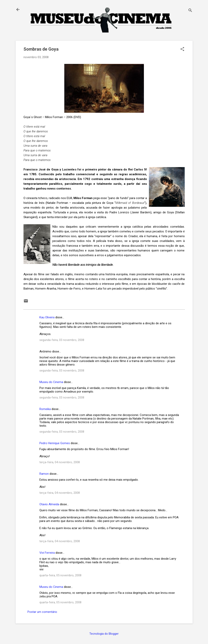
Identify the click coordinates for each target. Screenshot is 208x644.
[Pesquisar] (190, 11)
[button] (182, 49)
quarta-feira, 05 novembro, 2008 (60, 575)
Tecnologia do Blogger (104, 634)
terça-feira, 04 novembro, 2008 (60, 462)
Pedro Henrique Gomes (55, 443)
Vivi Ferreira (47, 553)
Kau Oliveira (47, 317)
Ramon (44, 474)
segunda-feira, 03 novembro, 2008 (62, 340)
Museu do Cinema (51, 382)
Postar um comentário (42, 612)
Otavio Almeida (49, 504)
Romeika (45, 409)
